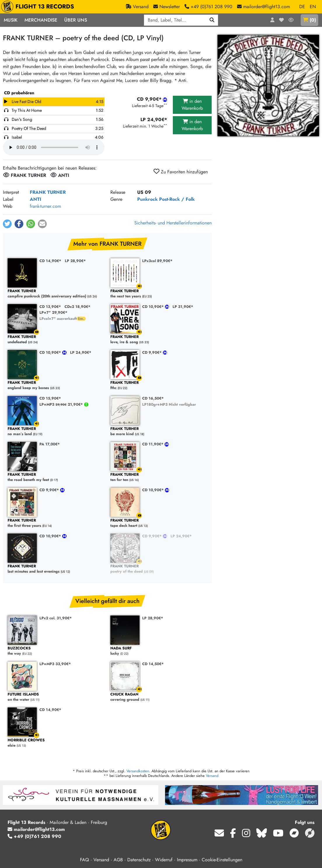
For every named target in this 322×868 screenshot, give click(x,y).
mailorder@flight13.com (36, 829)
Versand (212, 776)
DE (302, 7)
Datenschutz (139, 860)
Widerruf (164, 860)
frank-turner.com (45, 206)
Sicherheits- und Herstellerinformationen (173, 223)
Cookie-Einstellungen (222, 860)
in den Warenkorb (192, 105)
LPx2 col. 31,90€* (56, 618)
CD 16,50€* (153, 398)
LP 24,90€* (81, 352)
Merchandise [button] (41, 20)
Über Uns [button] (76, 20)
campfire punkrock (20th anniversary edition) (56, 294)
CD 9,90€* (153, 352)
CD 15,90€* (50, 398)
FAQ (85, 860)
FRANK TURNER (48, 192)
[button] (7, 224)
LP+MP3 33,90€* (55, 664)
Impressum (187, 860)
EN (313, 7)
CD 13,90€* (50, 307)
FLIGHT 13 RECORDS (39, 7)
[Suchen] (212, 20)
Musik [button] (11, 20)
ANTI (35, 199)
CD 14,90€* (50, 261)
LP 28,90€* (75, 261)
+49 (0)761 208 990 (34, 836)
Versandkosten (138, 771)
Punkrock (147, 199)
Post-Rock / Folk (177, 199)
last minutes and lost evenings (56, 569)
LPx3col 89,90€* (157, 261)
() (309, 20)
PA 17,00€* (50, 444)
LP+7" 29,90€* (53, 312)
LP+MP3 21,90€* (62, 404)
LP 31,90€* (183, 307)
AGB (118, 860)
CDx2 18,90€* (78, 307)
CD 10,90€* (154, 307)
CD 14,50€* (153, 664)
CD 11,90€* (153, 444)
